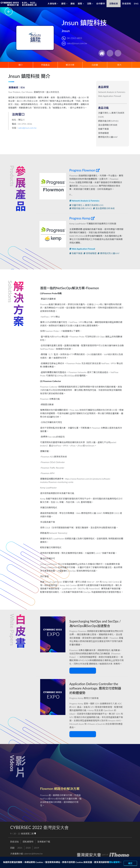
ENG (136, 4)
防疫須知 (127, 4)
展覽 (80, 4)
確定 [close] (130, 863)
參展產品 (45, 65)
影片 (120, 65)
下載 (82, 671)
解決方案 (70, 65)
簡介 (21, 65)
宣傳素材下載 (44, 842)
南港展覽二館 (28, 833)
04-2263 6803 (74, 38)
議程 (63, 4)
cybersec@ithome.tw (33, 853)
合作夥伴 (101, 4)
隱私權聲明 (114, 862)
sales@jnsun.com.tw (77, 43)
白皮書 (95, 65)
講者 (73, 4)
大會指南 (52, 4)
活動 (89, 4)
